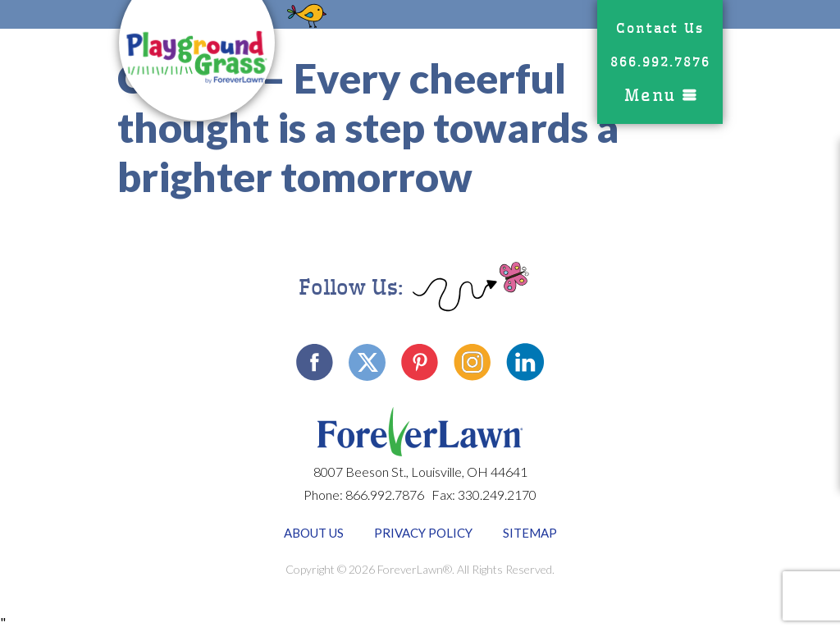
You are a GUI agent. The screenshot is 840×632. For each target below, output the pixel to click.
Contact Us (660, 28)
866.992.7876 (660, 62)
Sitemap (530, 533)
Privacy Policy (423, 533)
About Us (314, 533)
